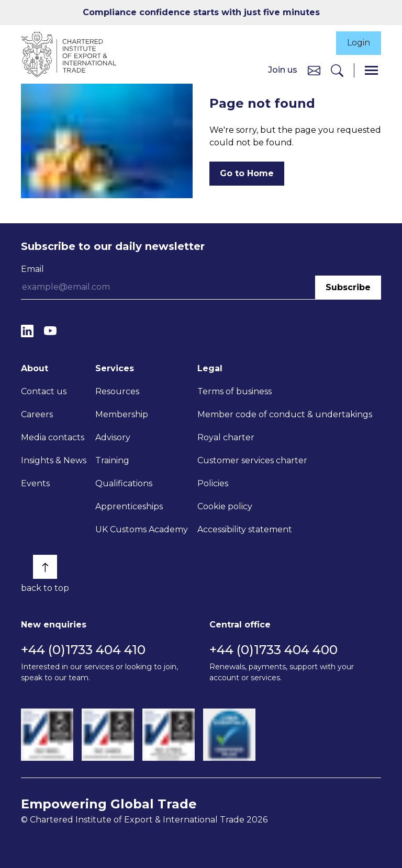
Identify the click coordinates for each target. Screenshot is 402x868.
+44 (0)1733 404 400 (273, 650)
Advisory (113, 437)
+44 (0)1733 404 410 (83, 650)
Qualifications (124, 483)
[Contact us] (314, 70)
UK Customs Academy (142, 529)
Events (35, 483)
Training (112, 460)
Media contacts (53, 437)
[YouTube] (50, 331)
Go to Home (247, 173)
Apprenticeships (129, 506)
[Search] (337, 70)
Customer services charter (252, 460)
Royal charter (226, 437)
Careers (37, 414)
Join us (283, 70)
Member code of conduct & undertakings (285, 414)
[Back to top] (45, 567)
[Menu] (371, 70)
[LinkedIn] (27, 331)
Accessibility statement (245, 529)
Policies (213, 483)
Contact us (44, 391)
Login (359, 43)
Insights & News (54, 460)
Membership (122, 414)
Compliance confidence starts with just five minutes (201, 12)
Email (32, 269)
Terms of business (234, 391)
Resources (117, 391)
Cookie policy (225, 506)
